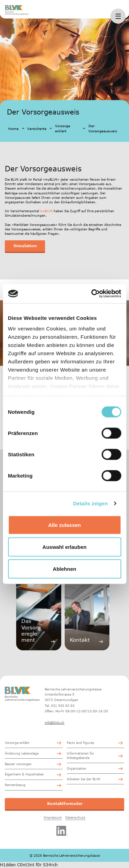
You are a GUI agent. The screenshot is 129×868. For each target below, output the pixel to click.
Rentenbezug (15, 785)
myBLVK (46, 211)
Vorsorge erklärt (63, 128)
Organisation (77, 768)
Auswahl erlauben (64, 547)
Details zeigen (90, 503)
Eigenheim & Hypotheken (24, 774)
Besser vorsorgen (18, 764)
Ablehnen (64, 569)
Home (13, 129)
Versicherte (37, 129)
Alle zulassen (64, 525)
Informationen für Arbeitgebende (80, 756)
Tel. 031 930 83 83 (60, 706)
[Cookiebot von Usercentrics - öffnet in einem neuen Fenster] (92, 294)
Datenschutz (75, 817)
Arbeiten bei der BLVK (84, 779)
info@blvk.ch (55, 722)
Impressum (53, 817)
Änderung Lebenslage (22, 753)
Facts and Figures (80, 743)
